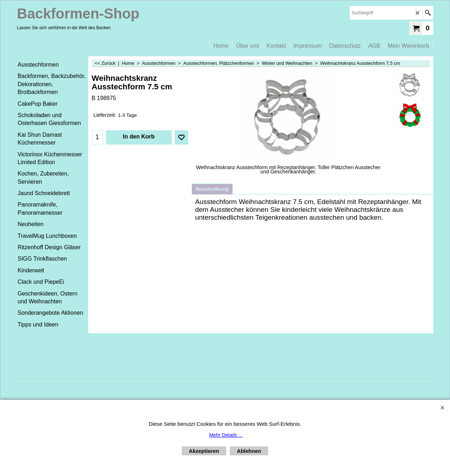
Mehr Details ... (226, 435)
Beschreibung (212, 189)
